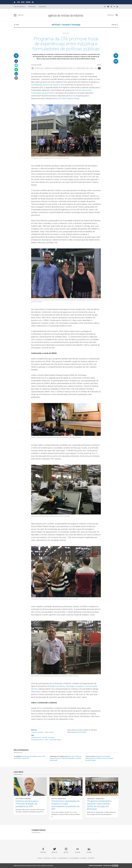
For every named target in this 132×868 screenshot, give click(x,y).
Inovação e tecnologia (71, 25)
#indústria (34, 738)
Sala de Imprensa (19, 7)
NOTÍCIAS (56, 25)
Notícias (40, 858)
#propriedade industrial (55, 740)
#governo (39, 738)
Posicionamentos (63, 858)
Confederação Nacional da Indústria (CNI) (48, 85)
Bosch (71, 96)
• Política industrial (49, 732)
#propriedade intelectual (37, 740)
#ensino (47, 740)
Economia (18, 756)
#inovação (45, 738)
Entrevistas (47, 858)
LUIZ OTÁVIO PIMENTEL (23, 799)
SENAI (28, 2)
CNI (18, 2)
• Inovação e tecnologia (37, 732)
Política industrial (59, 799)
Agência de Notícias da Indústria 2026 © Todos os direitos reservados (33, 866)
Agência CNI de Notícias (79, 732)
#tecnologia (51, 738)
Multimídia (32, 7)
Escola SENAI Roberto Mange (67, 98)
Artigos (54, 858)
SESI (23, 2)
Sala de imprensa (74, 858)
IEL (33, 2)
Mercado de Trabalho (58, 756)
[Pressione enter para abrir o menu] (15, 15)
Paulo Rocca (91, 756)
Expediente (42, 7)
